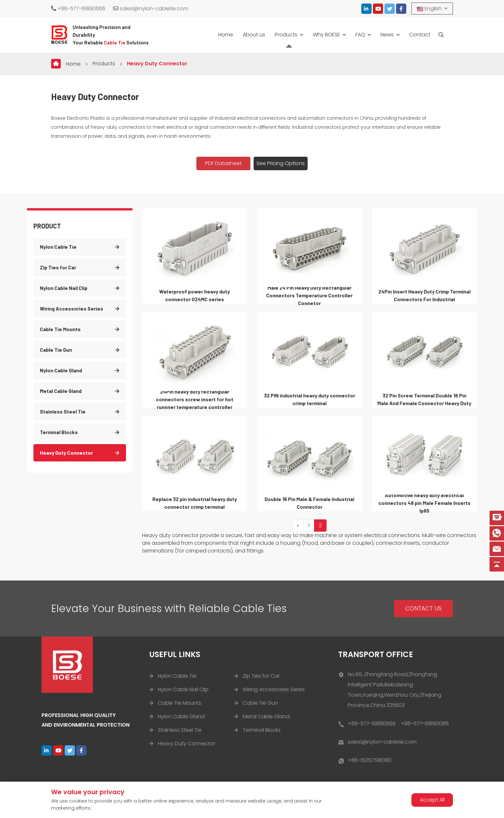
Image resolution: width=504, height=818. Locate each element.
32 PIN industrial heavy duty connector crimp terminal (310, 399)
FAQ (360, 35)
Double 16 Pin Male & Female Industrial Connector (309, 503)
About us (254, 35)
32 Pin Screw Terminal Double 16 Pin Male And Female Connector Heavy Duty (424, 399)
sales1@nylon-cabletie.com (151, 9)
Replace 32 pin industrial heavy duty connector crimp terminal (195, 503)
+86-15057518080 (370, 760)
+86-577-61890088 (425, 724)
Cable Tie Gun (56, 350)
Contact (420, 35)
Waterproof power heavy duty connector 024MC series (194, 295)
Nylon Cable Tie (58, 247)
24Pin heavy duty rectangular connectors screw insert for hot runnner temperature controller (195, 399)
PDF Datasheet (223, 163)
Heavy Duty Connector (157, 64)
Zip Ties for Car (58, 267)
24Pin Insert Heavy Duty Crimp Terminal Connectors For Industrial (424, 295)
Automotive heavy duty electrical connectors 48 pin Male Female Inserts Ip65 (424, 503)
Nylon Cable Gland (61, 370)
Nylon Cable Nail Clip (64, 288)
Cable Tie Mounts (60, 329)
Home (226, 35)
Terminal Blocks (59, 432)
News (387, 35)
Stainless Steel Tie (63, 411)
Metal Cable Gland (61, 391)
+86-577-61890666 (78, 9)
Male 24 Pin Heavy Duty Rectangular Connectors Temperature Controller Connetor (309, 295)
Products (286, 35)
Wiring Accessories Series (72, 308)
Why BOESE (326, 35)
